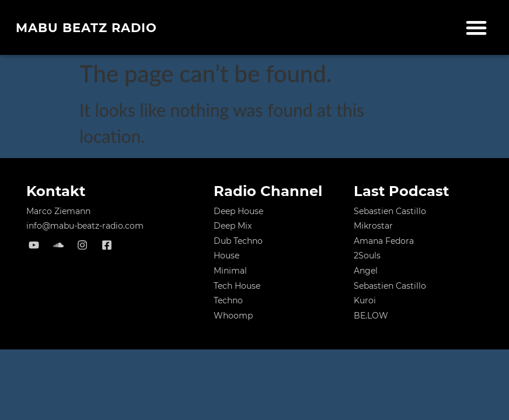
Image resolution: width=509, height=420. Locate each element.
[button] (477, 28)
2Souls (367, 256)
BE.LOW (371, 316)
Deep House (238, 211)
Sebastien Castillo (390, 211)
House (226, 256)
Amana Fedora (384, 241)
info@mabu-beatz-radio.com (85, 226)
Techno (228, 300)
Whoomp (233, 316)
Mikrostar (373, 226)
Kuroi (365, 300)
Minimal (230, 271)
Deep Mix (233, 226)
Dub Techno (238, 241)
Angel (366, 271)
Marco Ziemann (58, 211)
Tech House (237, 286)
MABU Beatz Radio (86, 28)
